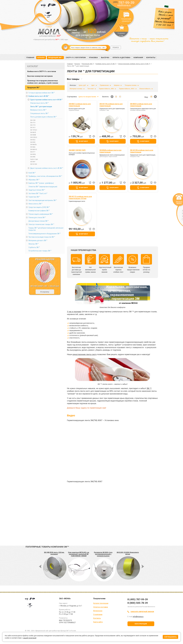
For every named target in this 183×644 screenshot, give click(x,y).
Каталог (41, 58)
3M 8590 (33, 142)
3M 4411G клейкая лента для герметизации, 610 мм (80, 197)
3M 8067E (33, 132)
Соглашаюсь (170, 637)
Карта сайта (98, 622)
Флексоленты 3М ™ (35, 204)
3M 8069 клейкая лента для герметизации (141, 105)
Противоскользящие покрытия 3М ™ (42, 237)
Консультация (141, 624)
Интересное (98, 611)
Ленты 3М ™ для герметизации (41, 107)
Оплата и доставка (121, 58)
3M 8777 (33, 152)
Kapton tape (34, 159)
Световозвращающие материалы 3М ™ (43, 200)
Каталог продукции (101, 603)
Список (151, 97)
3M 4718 (33, 125)
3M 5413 (33, 127)
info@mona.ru (124, 5)
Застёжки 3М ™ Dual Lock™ (38, 193)
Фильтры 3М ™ (34, 244)
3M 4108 (33, 120)
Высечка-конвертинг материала (40, 76)
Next (90, 37)
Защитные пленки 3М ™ (37, 190)
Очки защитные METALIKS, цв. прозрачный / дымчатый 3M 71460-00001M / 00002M (79, 554)
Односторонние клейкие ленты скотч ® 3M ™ (46, 100)
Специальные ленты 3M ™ (40, 113)
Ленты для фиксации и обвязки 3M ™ (43, 117)
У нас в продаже (74, 312)
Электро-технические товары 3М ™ (41, 224)
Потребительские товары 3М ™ (40, 251)
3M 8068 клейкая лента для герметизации (110, 151)
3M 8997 (33, 162)
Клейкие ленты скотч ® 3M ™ (39, 96)
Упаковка (93, 58)
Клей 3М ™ (32, 173)
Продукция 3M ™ (34, 88)
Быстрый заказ (90, 136)
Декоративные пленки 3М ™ (39, 221)
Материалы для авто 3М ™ (38, 240)
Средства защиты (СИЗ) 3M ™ (39, 207)
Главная (30, 58)
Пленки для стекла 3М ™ (37, 218)
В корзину (84, 141)
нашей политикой (30, 638)
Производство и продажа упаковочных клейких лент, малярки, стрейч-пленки (43, 82)
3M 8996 (33, 157)
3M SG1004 (34, 164)
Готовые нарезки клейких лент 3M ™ (42, 93)
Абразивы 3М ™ (34, 180)
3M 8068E (33, 135)
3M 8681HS (34, 149)
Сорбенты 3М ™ (34, 247)
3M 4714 (33, 123)
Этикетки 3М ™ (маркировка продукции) (43, 187)
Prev (86, 37)
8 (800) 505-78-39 (138, 603)
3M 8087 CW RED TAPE (77, 150)
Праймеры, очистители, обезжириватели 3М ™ (45, 176)
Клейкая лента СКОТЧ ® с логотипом (42, 71)
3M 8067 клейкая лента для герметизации (80, 105)
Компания (138, 58)
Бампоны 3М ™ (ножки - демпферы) (41, 183)
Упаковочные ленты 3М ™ (39, 103)
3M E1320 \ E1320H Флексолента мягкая (128, 553)
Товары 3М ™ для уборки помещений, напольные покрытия (46, 229)
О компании (98, 614)
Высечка (105, 58)
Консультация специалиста (126, 15)
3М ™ (149, 388)
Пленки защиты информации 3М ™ (41, 214)
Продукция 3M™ (55, 58)
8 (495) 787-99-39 (138, 599)
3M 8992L (33, 154)
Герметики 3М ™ (34, 197)
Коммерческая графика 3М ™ (39, 211)
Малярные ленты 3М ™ (38, 110)
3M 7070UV (34, 130)
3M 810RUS (34, 137)
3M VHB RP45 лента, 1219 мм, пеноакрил (54, 553)
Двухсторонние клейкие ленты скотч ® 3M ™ (47, 168)
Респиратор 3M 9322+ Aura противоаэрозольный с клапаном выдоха (103, 554)
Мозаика (155, 97)
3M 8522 (33, 140)
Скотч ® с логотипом (76, 58)
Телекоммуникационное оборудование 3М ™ (45, 234)
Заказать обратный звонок (142, 612)
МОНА (48, 11)
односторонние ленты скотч (85, 354)
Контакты (151, 58)
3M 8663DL (34, 145)
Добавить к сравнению (94, 136)
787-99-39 (124, 3)
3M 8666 (33, 147)
